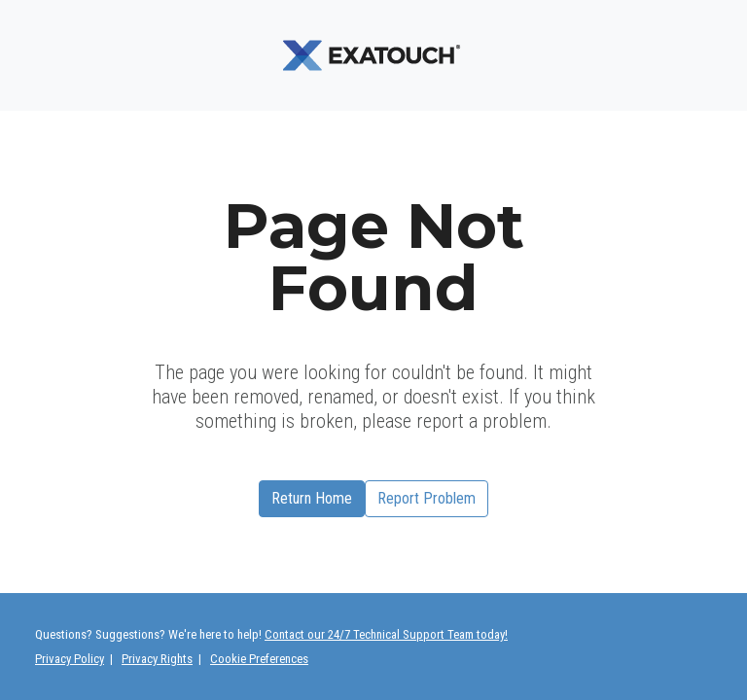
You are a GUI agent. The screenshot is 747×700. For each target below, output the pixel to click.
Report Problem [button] (427, 498)
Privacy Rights (157, 659)
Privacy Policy (70, 659)
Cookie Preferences (259, 659)
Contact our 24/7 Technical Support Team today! (386, 634)
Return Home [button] (312, 498)
